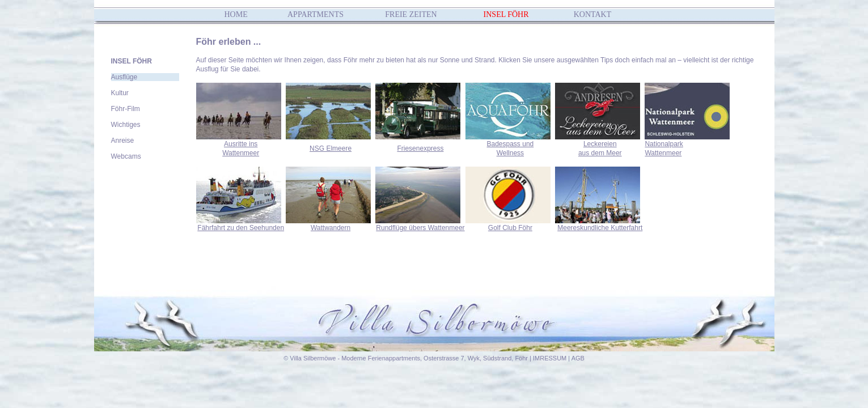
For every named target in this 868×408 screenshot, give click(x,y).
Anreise (123, 141)
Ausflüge (124, 77)
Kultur (120, 93)
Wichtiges (126, 125)
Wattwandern (331, 228)
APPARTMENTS (316, 14)
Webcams (126, 156)
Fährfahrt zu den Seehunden (241, 228)
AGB (578, 358)
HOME (236, 14)
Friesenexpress (420, 148)
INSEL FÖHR (506, 14)
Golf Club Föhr (510, 228)
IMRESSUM (550, 358)
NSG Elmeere (331, 148)
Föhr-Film (126, 109)
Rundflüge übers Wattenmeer (420, 228)
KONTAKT (593, 14)
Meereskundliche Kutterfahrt (600, 228)
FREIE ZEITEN (411, 14)
